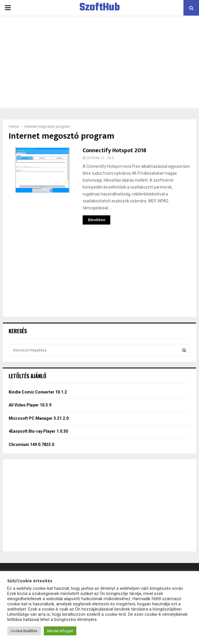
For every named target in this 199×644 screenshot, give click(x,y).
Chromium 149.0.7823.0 (31, 445)
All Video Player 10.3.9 (30, 405)
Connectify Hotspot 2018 (114, 150)
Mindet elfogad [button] (60, 631)
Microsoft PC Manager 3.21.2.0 (39, 418)
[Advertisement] (99, 62)
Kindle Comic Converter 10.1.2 (38, 392)
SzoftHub (100, 8)
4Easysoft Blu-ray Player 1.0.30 (38, 431)
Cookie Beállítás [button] (24, 631)
